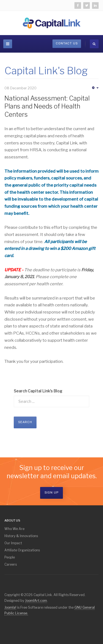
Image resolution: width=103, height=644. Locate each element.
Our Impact (13, 543)
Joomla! (10, 607)
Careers (11, 564)
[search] (94, 44)
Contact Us (67, 43)
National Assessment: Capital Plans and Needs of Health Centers (47, 107)
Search (25, 422)
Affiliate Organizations (22, 550)
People (10, 557)
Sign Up (51, 493)
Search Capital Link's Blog (38, 391)
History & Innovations (21, 536)
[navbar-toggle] (8, 44)
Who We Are (14, 529)
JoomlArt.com (36, 601)
